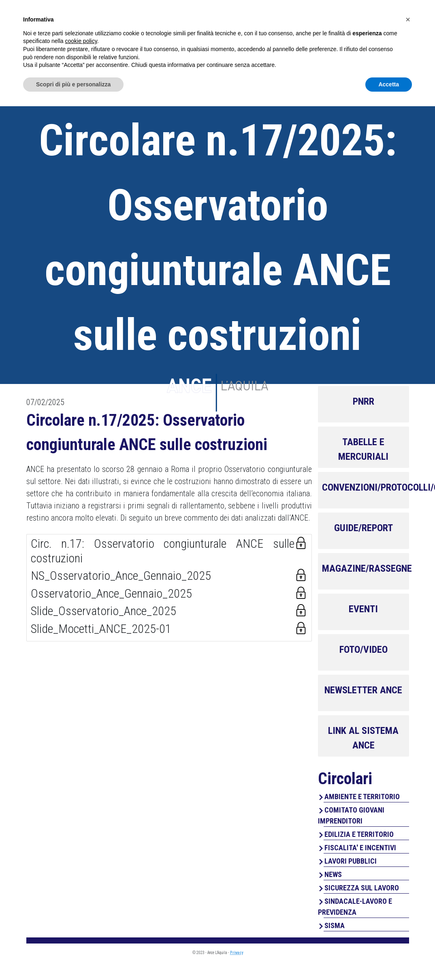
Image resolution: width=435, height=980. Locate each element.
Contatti (391, 41)
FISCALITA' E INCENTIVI (360, 848)
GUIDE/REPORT (364, 528)
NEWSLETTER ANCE (363, 690)
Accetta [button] (389, 958)
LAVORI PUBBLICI (351, 861)
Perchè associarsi (325, 41)
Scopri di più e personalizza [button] (73, 958)
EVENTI (363, 609)
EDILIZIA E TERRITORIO (359, 834)
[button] (408, 893)
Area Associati (364, 15)
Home (180, 41)
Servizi (263, 41)
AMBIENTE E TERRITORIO (362, 797)
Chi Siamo (220, 41)
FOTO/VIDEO (364, 650)
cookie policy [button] (81, 915)
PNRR (364, 401)
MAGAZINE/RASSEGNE (367, 568)
